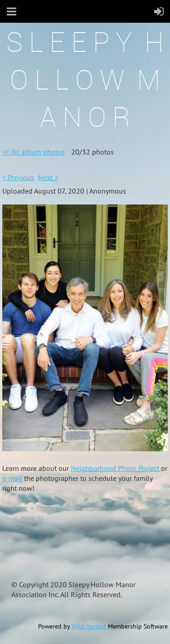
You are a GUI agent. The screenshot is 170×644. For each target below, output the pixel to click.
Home (19, 508)
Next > (48, 177)
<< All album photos (34, 152)
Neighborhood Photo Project (116, 468)
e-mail (12, 478)
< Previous (18, 177)
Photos (46, 508)
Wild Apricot (89, 626)
